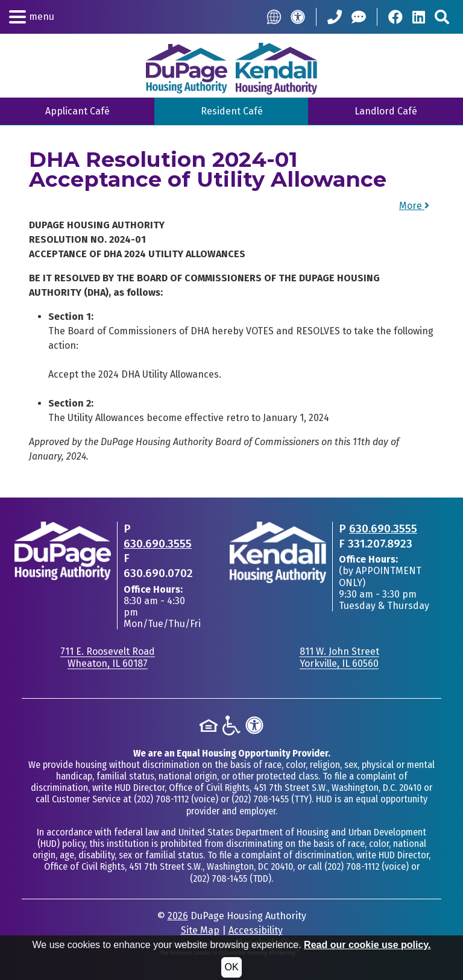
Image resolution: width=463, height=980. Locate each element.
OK (231, 967)
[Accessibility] (298, 17)
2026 (178, 916)
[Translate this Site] (274, 17)
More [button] (414, 206)
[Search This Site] (442, 17)
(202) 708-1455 (260, 799)
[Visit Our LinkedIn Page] (419, 17)
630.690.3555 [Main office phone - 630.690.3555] (158, 544)
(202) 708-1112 (161, 799)
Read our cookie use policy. (367, 945)
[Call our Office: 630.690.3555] (335, 17)
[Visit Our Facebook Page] (395, 17)
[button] (32, 17)
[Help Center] (359, 17)
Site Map (200, 930)
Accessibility (256, 930)
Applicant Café (77, 111)
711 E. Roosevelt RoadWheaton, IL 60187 (108, 657)
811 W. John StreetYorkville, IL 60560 (339, 657)
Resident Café (232, 111)
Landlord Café (386, 111)
